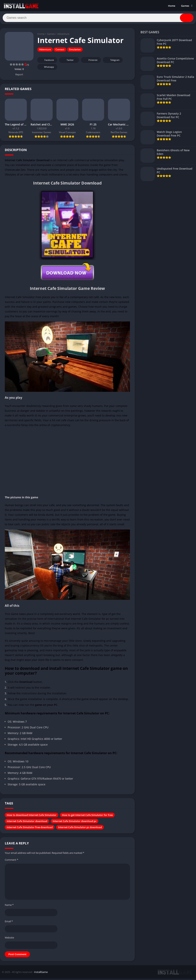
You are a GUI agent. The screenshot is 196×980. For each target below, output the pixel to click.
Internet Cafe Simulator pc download (80, 829)
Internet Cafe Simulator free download (30, 829)
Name (9, 906)
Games (185, 6)
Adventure (63, 35)
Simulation (75, 51)
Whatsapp (47, 68)
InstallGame (41, 973)
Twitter (68, 61)
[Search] (98, 19)
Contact (60, 51)
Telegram (112, 61)
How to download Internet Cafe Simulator (32, 816)
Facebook (47, 61)
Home (172, 6)
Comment (11, 861)
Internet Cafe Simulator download (27, 822)
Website (9, 939)
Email (9, 923)
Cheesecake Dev (15, 171)
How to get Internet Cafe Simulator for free (87, 816)
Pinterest (90, 61)
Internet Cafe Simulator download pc (75, 822)
